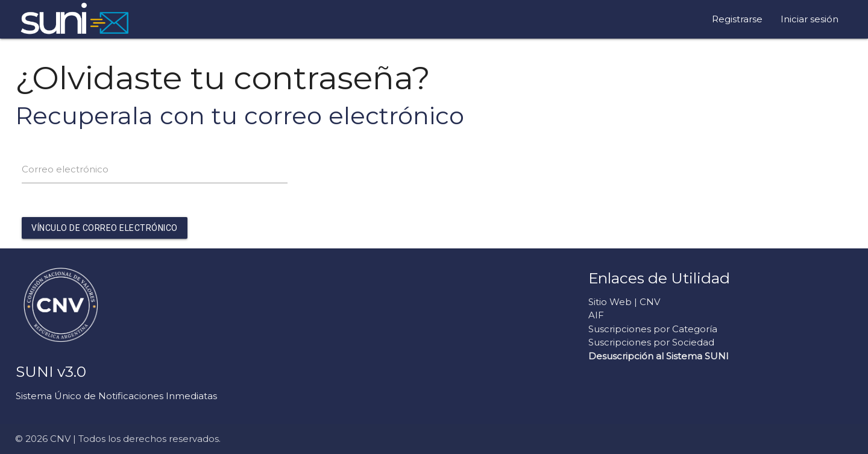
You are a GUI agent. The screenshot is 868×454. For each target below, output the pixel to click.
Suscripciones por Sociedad (651, 342)
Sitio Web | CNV (624, 302)
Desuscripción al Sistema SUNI (659, 356)
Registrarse (737, 19)
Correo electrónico (65, 169)
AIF (596, 315)
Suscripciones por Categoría (653, 329)
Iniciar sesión (810, 19)
